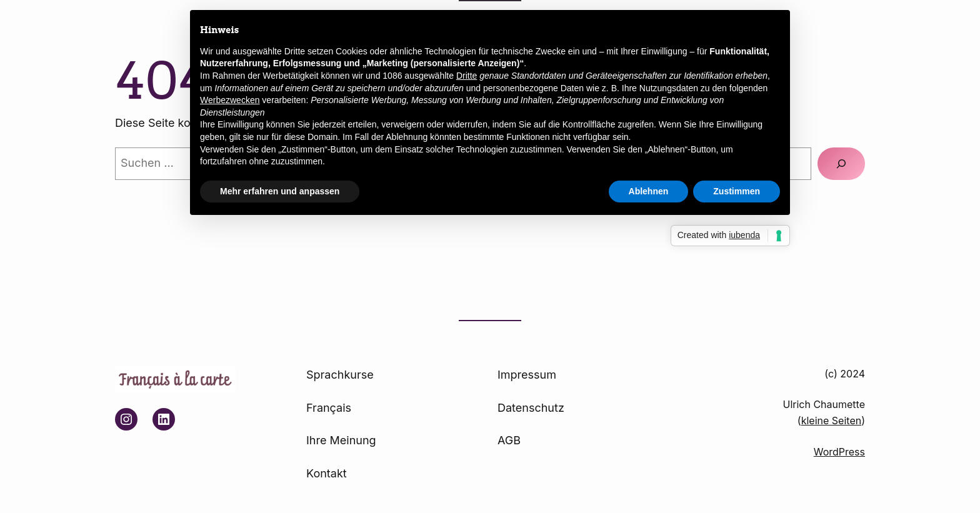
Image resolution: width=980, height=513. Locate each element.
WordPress (839, 452)
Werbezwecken (230, 100)
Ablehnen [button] (649, 191)
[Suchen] (841, 164)
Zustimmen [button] (737, 191)
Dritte (467, 76)
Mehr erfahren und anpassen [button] (280, 191)
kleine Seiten (831, 421)
